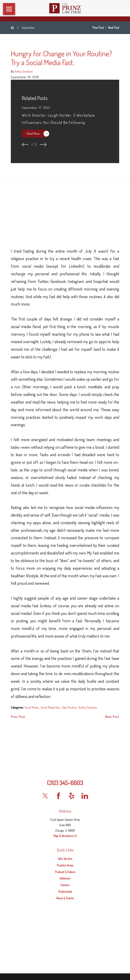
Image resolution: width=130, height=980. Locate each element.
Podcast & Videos (65, 872)
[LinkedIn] (85, 796)
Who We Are (65, 859)
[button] (9, 9)
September (28, 28)
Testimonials (65, 892)
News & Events (65, 898)
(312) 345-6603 (65, 783)
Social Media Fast (50, 707)
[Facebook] (58, 796)
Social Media (31, 707)
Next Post (112, 717)
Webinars (65, 878)
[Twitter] (45, 796)
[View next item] (43, 145)
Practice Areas (65, 865)
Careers (65, 885)
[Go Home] (14, 28)
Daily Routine (69, 707)
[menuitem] (65, 859)
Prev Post (18, 717)
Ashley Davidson (88, 707)
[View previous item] (25, 145)
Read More (37, 134)
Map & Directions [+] (65, 836)
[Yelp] (72, 796)
